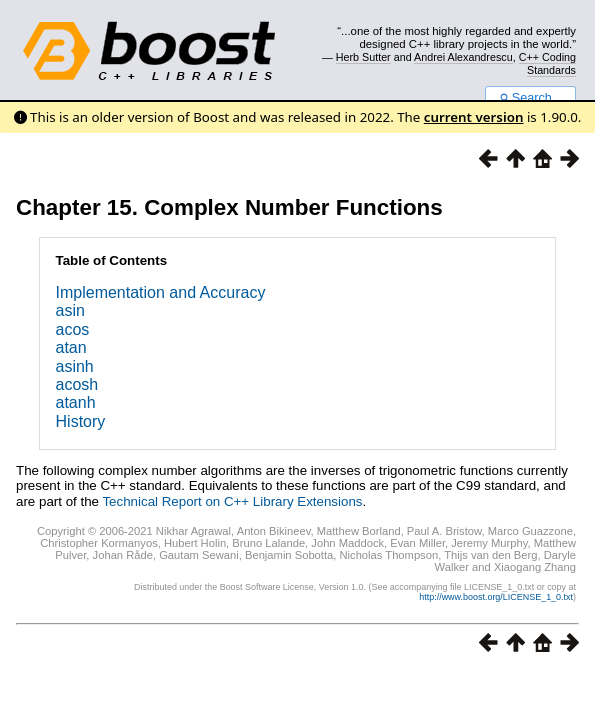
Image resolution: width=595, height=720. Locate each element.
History (81, 421)
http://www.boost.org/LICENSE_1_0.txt (496, 597)
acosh (77, 384)
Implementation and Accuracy (161, 292)
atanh (76, 402)
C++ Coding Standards (547, 63)
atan (71, 347)
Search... (530, 98)
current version (474, 117)
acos (73, 329)
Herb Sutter (363, 57)
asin (70, 310)
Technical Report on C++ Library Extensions (232, 501)
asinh (75, 366)
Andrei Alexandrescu (463, 57)
